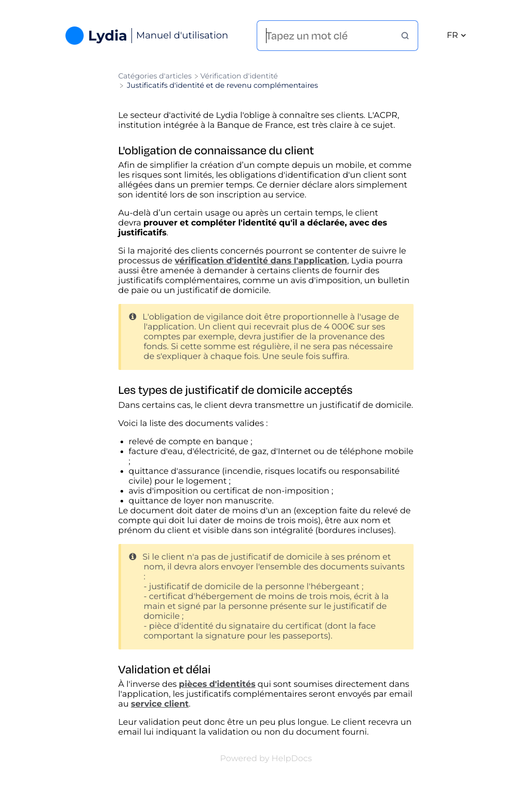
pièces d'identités (217, 685)
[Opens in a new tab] (266, 759)
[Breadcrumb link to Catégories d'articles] (156, 76)
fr (457, 36)
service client (160, 704)
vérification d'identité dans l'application (261, 261)
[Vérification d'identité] (239, 76)
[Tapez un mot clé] (334, 36)
